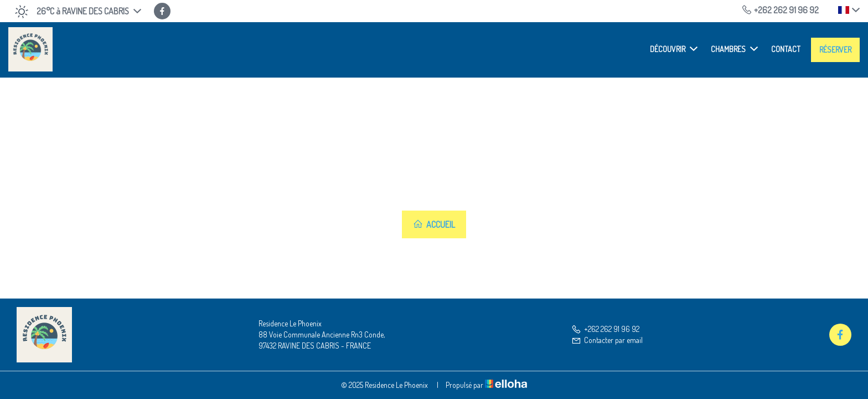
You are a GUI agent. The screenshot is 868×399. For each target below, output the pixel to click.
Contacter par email (607, 340)
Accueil (434, 224)
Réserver (835, 50)
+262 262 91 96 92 (605, 329)
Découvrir (674, 49)
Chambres (734, 49)
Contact (786, 49)
